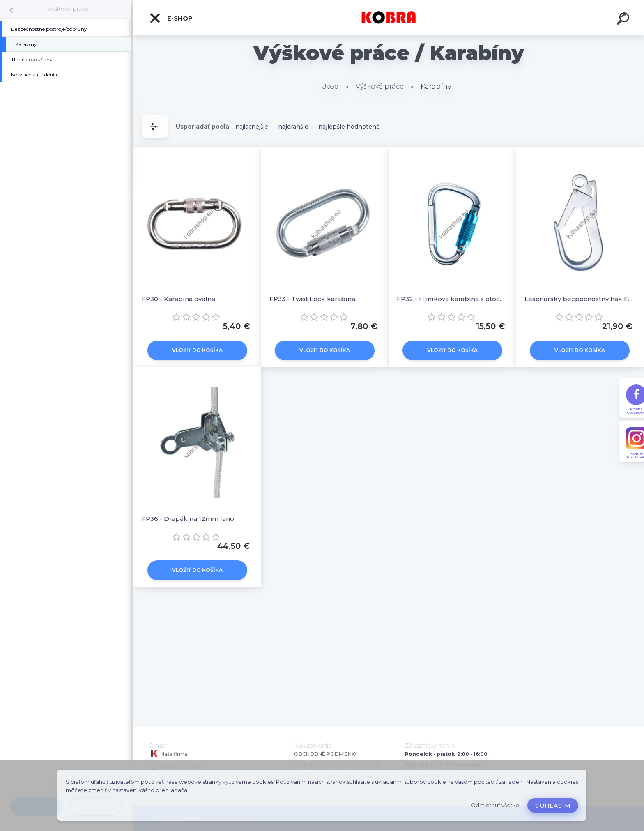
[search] (624, 20)
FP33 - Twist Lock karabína (312, 299)
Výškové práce (68, 9)
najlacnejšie (252, 127)
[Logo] (389, 17)
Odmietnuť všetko (495, 805)
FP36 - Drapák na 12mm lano (188, 519)
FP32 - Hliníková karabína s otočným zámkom (452, 299)
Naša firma (168, 754)
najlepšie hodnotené (349, 127)
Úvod (330, 86)
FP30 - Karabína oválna (178, 299)
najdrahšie (293, 127)
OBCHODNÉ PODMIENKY (326, 754)
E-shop (171, 18)
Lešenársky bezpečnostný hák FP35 (580, 299)
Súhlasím (553, 806)
